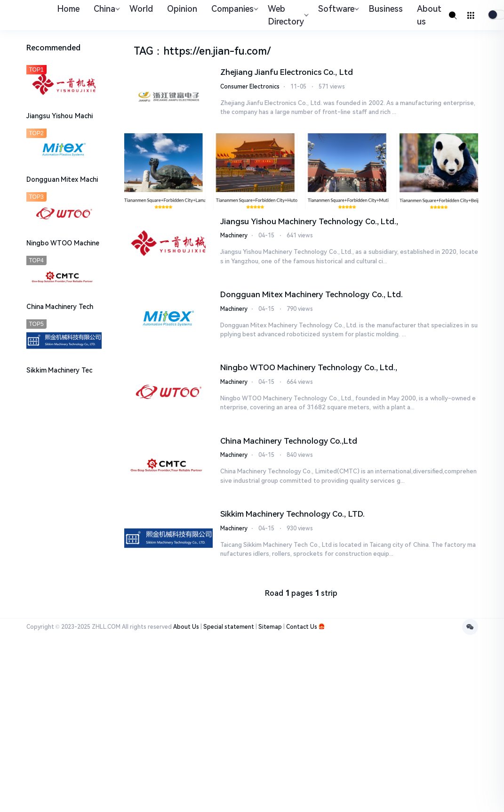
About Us (186, 627)
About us (429, 15)
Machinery (234, 235)
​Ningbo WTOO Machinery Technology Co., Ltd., (309, 367)
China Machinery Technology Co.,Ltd (289, 441)
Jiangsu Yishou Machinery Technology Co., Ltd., (309, 221)
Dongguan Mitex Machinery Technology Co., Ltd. (312, 294)
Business (386, 9)
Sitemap (270, 627)
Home (68, 9)
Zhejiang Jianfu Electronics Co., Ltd (287, 72)
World (141, 9)
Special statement (229, 627)
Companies (234, 9)
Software (337, 9)
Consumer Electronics (250, 87)
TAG (143, 51)
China (106, 9)
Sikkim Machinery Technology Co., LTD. (292, 514)
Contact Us (302, 627)
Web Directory (287, 15)
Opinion (182, 9)
